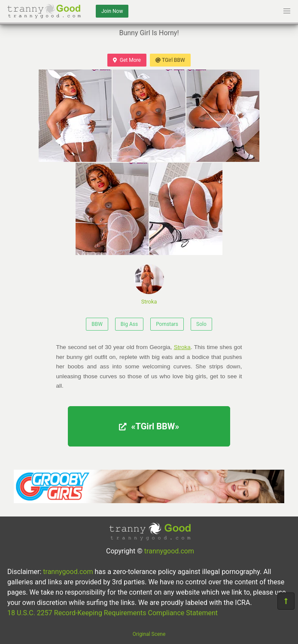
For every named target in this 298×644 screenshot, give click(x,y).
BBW (97, 324)
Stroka (149, 284)
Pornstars (167, 324)
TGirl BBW (170, 60)
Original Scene (149, 634)
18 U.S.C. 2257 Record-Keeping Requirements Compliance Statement (113, 613)
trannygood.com (169, 551)
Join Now (112, 11)
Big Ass (129, 324)
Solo (201, 324)
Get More (127, 60)
